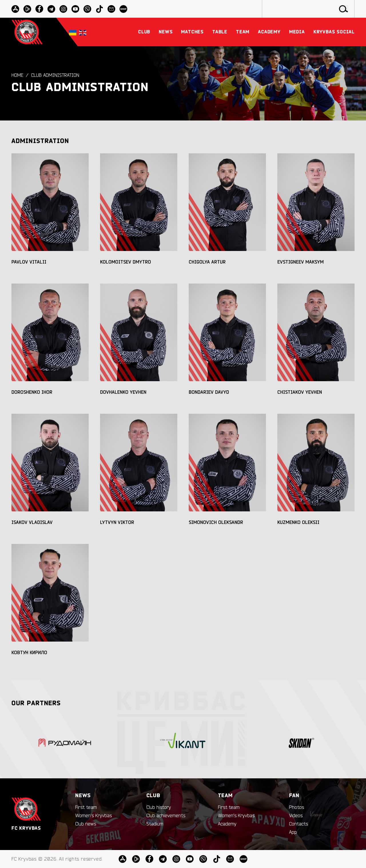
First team (86, 807)
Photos (297, 807)
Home (17, 76)
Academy (227, 824)
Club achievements (166, 816)
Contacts (299, 824)
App (293, 832)
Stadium (155, 824)
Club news (86, 824)
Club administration (55, 76)
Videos (296, 816)
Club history (159, 807)
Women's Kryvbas (94, 816)
